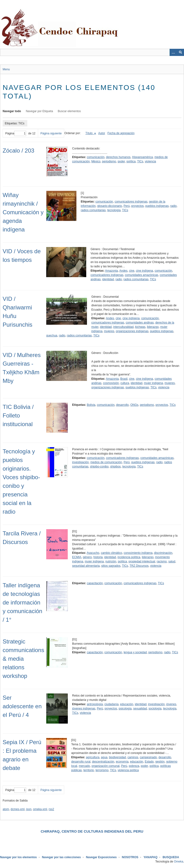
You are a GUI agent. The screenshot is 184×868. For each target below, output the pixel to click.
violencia (150, 161)
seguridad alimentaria (86, 566)
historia (98, 557)
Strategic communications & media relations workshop (23, 659)
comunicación (95, 157)
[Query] (92, 52)
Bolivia (91, 405)
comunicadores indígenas (131, 202)
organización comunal (106, 766)
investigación (80, 462)
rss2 (51, 809)
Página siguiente (51, 133)
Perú (127, 206)
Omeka (179, 862)
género (87, 557)
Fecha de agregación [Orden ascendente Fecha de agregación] (121, 133)
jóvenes (171, 704)
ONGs (134, 405)
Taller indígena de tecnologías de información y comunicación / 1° (22, 602)
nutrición (111, 561)
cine (132, 271)
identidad (108, 279)
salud (172, 561)
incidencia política (129, 557)
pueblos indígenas (157, 206)
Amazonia (112, 271)
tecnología (114, 210)
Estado (149, 762)
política (131, 161)
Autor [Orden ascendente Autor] (102, 133)
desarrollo (123, 405)
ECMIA (77, 557)
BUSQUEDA (171, 857)
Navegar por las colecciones (61, 857)
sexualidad (140, 709)
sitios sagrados (111, 566)
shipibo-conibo (99, 467)
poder (121, 161)
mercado (84, 766)
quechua (52, 335)
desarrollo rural (81, 762)
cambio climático (112, 553)
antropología (95, 704)
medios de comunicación (106, 462)
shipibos (115, 467)
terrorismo (102, 770)
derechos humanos (118, 157)
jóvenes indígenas (84, 709)
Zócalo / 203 (18, 151)
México (96, 161)
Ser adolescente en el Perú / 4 (22, 706)
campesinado (148, 757)
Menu (6, 69)
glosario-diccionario (110, 206)
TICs (140, 161)
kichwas (140, 327)
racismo (162, 561)
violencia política (128, 770)
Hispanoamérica (142, 157)
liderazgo (153, 327)
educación (127, 704)
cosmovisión (111, 383)
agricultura (93, 757)
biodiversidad (118, 757)
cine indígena (144, 271)
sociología (155, 709)
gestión (160, 762)
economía (122, 762)
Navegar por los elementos (18, 857)
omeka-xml (40, 809)
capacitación (95, 583)
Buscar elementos (69, 111)
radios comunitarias (93, 210)
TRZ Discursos (139, 566)
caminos (133, 757)
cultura (125, 383)
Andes (123, 271)
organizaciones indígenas (132, 331)
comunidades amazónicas (141, 275)
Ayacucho (93, 553)
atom (6, 809)
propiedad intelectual (142, 561)
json (29, 809)
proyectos (138, 206)
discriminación (163, 553)
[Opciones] (173, 52)
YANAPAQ (150, 857)
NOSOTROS (130, 857)
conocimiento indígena (138, 553)
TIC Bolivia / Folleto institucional (18, 415)
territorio (89, 770)
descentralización (103, 762)
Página (16, 133)
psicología (125, 709)
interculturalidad (124, 327)
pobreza (134, 766)
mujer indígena (153, 383)
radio (174, 206)
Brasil (124, 379)
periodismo (109, 161)
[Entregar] (180, 52)
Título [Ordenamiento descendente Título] (89, 133)
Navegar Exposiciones (101, 857)
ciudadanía (112, 704)
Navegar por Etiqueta (39, 111)
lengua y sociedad (135, 652)
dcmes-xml (17, 809)
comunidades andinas (140, 323)
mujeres (109, 331)
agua (104, 757)
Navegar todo (12, 111)
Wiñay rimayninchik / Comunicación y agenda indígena (23, 212)
